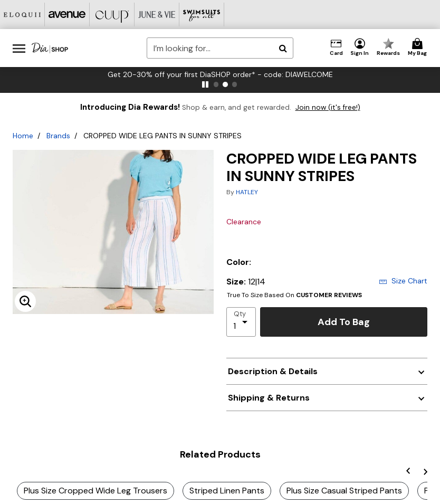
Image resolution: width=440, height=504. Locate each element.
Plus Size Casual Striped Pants (344, 491)
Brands (58, 136)
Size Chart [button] (403, 281)
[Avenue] (67, 15)
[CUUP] (112, 15)
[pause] (205, 84)
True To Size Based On (294, 295)
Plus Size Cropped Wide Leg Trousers (95, 491)
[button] (360, 47)
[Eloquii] (22, 15)
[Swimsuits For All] (202, 15)
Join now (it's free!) (328, 107)
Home (23, 136)
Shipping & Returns (269, 398)
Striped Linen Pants (227, 491)
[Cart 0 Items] (419, 47)
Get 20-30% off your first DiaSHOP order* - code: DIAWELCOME (220, 74)
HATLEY (247, 192)
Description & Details (273, 371)
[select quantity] (241, 322)
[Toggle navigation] (19, 48)
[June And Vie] (157, 15)
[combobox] (220, 48)
